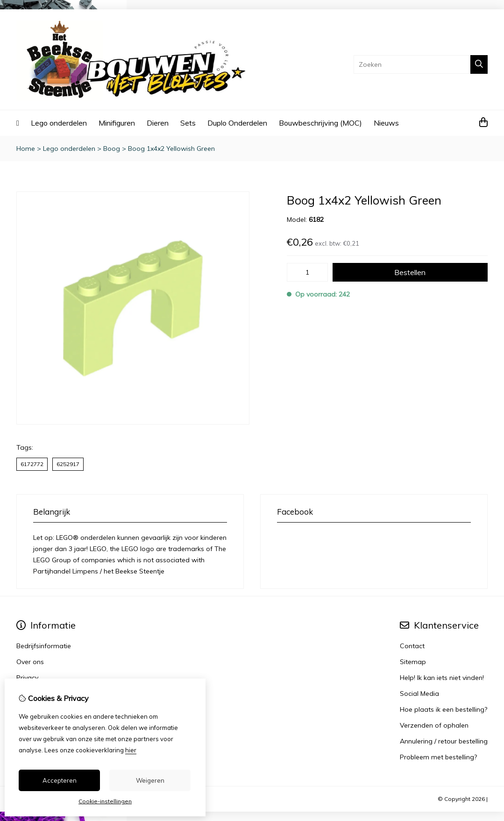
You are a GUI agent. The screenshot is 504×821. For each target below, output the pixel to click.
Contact (412, 646)
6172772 (32, 464)
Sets (188, 123)
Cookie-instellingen (105, 801)
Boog (112, 149)
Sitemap (413, 662)
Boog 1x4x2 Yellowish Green (171, 149)
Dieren (158, 123)
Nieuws (386, 123)
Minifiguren (117, 123)
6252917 (68, 464)
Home (26, 149)
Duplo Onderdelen (237, 123)
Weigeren (150, 780)
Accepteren (60, 780)
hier (131, 750)
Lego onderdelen (59, 123)
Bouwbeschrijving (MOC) (320, 123)
